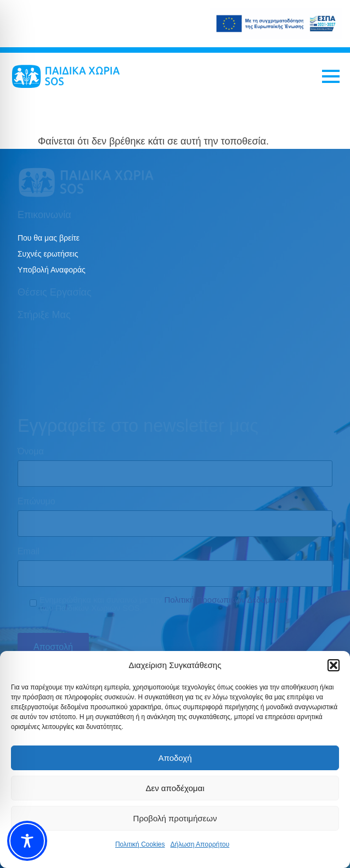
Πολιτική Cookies (140, 844)
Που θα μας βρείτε (49, 238)
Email (29, 552)
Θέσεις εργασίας (55, 292)
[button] (334, 665)
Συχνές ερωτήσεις (48, 254)
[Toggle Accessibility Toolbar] (27, 841)
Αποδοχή (175, 758)
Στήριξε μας (44, 315)
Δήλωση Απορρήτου (200, 844)
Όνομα (31, 452)
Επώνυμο (36, 502)
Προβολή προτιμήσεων (175, 818)
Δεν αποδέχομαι (175, 788)
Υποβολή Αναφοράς (52, 270)
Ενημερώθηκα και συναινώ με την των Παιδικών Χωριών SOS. (164, 604)
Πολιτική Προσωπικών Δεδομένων (226, 600)
